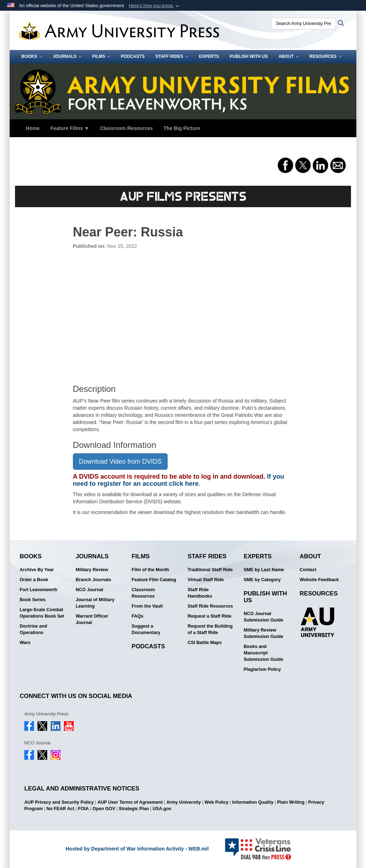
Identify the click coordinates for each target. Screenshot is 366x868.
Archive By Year (37, 570)
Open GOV (104, 809)
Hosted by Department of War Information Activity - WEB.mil (137, 849)
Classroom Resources (127, 128)
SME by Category (262, 580)
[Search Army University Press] (304, 24)
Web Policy (216, 802)
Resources (326, 56)
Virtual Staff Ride (206, 580)
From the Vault (147, 606)
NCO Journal (90, 590)
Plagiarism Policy (262, 669)
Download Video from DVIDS (120, 462)
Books (32, 56)
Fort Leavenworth (39, 590)
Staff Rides (172, 56)
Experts (209, 56)
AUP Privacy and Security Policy (59, 802)
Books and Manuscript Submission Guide (264, 653)
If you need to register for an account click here (179, 480)
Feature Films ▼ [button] (70, 128)
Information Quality (253, 802)
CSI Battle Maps (205, 643)
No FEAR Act (60, 809)
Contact (308, 570)
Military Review (92, 570)
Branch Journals (93, 580)
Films (101, 56)
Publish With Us (249, 56)
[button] (155, 6)
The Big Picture (182, 128)
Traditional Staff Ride (210, 570)
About (289, 56)
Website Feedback (319, 580)
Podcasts (133, 56)
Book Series (33, 600)
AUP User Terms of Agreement (130, 802)
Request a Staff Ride (209, 616)
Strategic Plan (134, 809)
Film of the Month (150, 570)
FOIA (83, 809)
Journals (67, 56)
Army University (184, 802)
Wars (25, 643)
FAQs (137, 616)
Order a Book (34, 580)
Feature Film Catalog (154, 580)
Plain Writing (291, 802)
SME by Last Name (264, 570)
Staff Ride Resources (210, 606)
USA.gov (162, 809)
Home (33, 128)
